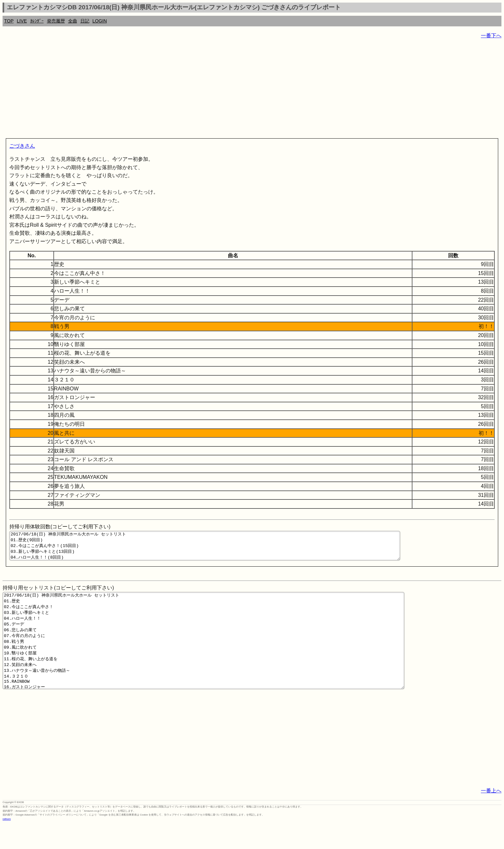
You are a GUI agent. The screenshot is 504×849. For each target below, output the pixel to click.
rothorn (7, 844)
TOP (9, 21)
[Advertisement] (195, 90)
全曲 (73, 21)
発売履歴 (56, 21)
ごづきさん (22, 146)
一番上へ (491, 816)
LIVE (22, 21)
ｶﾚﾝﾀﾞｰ (37, 21)
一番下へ (491, 36)
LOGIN (100, 21)
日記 (85, 21)
